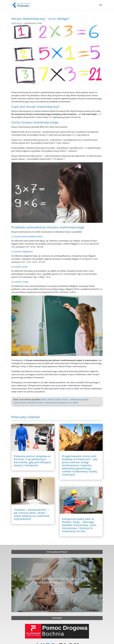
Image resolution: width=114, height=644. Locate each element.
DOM (39, 23)
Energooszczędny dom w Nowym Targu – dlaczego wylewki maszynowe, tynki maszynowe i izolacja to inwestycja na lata (79, 525)
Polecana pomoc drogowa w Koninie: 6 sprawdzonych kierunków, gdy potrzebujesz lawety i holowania (32, 461)
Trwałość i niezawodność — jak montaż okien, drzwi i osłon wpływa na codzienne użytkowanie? (32, 514)
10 (67, 607)
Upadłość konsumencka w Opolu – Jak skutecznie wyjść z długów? (57, 581)
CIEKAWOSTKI (30, 23)
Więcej (57, 591)
